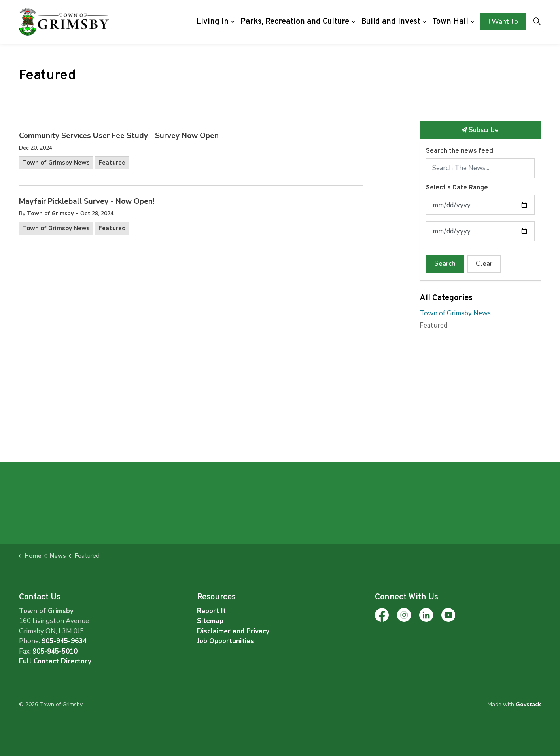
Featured (112, 163)
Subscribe (481, 130)
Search (445, 264)
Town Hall (450, 22)
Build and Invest (391, 22)
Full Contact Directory (55, 661)
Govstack (528, 704)
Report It (211, 611)
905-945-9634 (64, 641)
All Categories (446, 298)
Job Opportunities (225, 641)
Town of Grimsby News (56, 163)
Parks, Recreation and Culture (295, 22)
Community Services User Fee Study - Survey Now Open (119, 136)
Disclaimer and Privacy (233, 631)
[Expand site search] (537, 22)
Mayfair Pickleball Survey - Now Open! (87, 202)
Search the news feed (460, 151)
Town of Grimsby (50, 213)
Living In (212, 22)
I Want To (503, 22)
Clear (484, 264)
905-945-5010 (55, 651)
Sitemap (210, 621)
